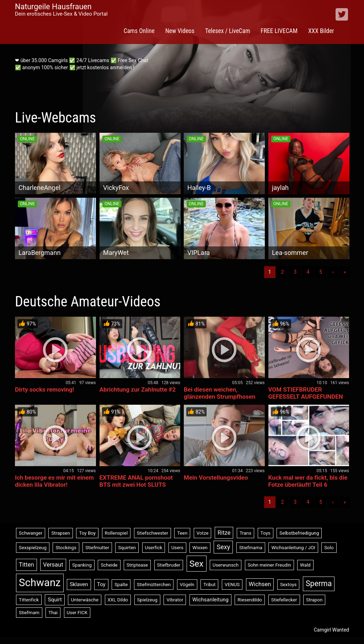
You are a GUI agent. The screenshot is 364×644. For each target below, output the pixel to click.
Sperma (319, 583)
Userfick (154, 548)
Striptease (137, 565)
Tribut (209, 585)
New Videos (180, 31)
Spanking (82, 565)
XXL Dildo (118, 600)
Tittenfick (29, 600)
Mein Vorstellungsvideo (216, 477)
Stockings (66, 548)
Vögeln (187, 585)
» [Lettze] (345, 272)
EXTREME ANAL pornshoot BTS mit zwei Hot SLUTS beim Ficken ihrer (136, 485)
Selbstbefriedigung (299, 533)
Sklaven (79, 584)
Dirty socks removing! (44, 389)
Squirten (127, 548)
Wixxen (200, 548)
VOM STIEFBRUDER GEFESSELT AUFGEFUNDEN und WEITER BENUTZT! (306, 397)
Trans (245, 533)
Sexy (223, 547)
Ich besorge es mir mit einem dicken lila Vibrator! (54, 481)
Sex (197, 564)
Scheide (109, 565)
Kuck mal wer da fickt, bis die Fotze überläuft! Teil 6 (308, 481)
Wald (305, 565)
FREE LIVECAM (279, 31)
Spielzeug (147, 600)
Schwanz (40, 583)
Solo (329, 548)
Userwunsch (226, 565)
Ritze (224, 533)
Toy (101, 584)
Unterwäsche (85, 600)
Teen (182, 533)
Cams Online (139, 31)
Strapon (314, 600)
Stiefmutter (97, 548)
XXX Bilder (321, 31)
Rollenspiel (116, 533)
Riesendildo (250, 600)
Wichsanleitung (210, 600)
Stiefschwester (152, 533)
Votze (203, 533)
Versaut (53, 565)
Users (177, 548)
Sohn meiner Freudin (269, 565)
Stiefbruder (169, 565)
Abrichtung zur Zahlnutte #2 (138, 389)
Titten (26, 565)
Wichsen (260, 584)
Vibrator (175, 600)
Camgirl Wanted (331, 630)
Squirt (55, 600)
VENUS (232, 585)
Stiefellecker (284, 600)
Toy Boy (87, 533)
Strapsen (61, 533)
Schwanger (31, 533)
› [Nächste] (333, 272)
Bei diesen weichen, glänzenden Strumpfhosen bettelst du (220, 397)
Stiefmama (251, 548)
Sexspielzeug (33, 548)
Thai (53, 613)
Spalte (121, 585)
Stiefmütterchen (154, 585)
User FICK (77, 613)
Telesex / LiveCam (227, 31)
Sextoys (288, 585)
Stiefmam (29, 613)
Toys (266, 533)
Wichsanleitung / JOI (293, 548)
